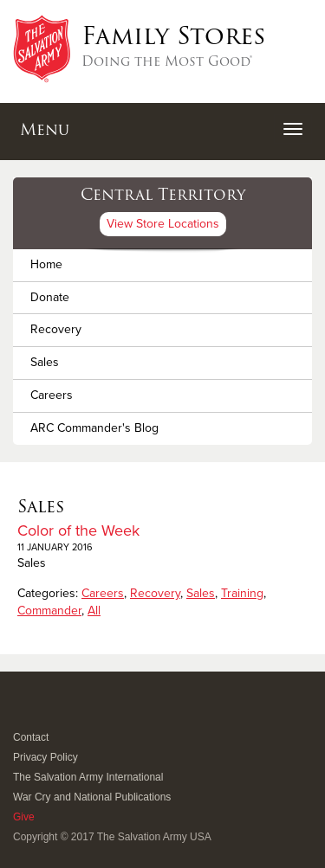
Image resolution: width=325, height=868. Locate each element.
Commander (49, 611)
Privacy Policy (45, 757)
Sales (45, 362)
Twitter (43, 714)
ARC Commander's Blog (94, 428)
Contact (31, 737)
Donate (50, 297)
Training (242, 593)
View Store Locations (163, 224)
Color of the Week (78, 530)
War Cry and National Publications (92, 797)
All (94, 611)
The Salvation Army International (88, 777)
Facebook (22, 714)
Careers (52, 395)
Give (24, 817)
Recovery (56, 329)
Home (46, 264)
